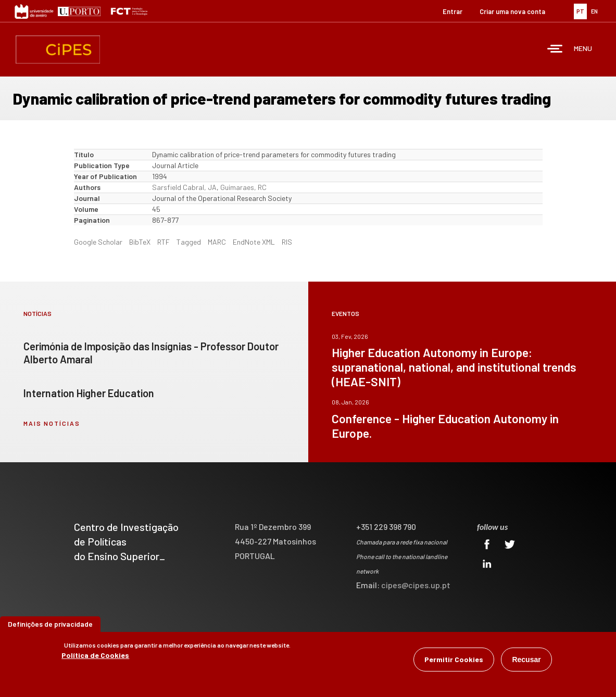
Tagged (189, 242)
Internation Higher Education (89, 393)
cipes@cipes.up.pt (416, 585)
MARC (217, 242)
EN (594, 11)
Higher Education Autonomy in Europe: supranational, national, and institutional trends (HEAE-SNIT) (454, 367)
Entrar (452, 11)
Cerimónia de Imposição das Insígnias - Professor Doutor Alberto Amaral (151, 353)
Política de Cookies (95, 655)
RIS (287, 242)
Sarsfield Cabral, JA (184, 187)
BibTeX (140, 242)
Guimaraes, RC (243, 187)
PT (580, 11)
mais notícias (52, 423)
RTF (164, 242)
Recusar (526, 660)
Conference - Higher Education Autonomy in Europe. (445, 426)
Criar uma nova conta (512, 11)
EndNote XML (254, 242)
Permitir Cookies (454, 659)
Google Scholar (98, 242)
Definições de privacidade (50, 624)
